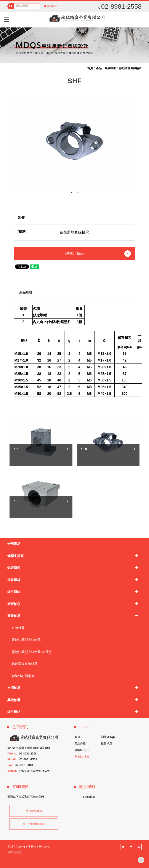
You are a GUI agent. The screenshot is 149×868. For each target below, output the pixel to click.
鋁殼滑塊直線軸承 (25, 664)
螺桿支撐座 (15, 556)
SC (16, 501)
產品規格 (26, 292)
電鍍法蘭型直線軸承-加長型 (32, 652)
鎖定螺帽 (14, 568)
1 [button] (71, 192)
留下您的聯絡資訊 (34, 824)
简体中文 (52, 6)
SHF (85, 449)
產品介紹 (80, 744)
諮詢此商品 (98, 254)
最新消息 (107, 744)
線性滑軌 (14, 592)
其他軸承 (14, 700)
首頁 (90, 68)
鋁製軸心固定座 (23, 676)
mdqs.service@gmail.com (35, 771)
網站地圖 (84, 757)
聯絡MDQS (81, 750)
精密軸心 (14, 604)
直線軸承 (14, 616)
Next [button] (138, 141)
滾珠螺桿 (14, 580)
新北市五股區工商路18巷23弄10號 (29, 748)
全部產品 (14, 544)
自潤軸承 (14, 688)
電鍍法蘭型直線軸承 (26, 640)
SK (16, 449)
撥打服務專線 (34, 811)
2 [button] (78, 192)
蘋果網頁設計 (15, 852)
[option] (74, 141)
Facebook (89, 797)
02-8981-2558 (120, 6)
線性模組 (14, 712)
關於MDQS (108, 737)
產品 (99, 68)
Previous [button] (11, 141)
